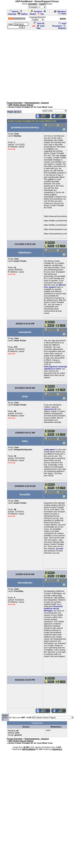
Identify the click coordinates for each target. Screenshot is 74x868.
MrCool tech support (55, 286)
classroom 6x (50, 409)
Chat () (39, 23)
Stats (62, 14)
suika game (49, 449)
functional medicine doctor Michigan (53, 608)
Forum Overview (15, 103)
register (43, 4)
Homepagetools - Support (37, 103)
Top (40, 14)
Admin (63, 18)
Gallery (23, 14)
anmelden (33, 4)
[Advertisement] (34, 65)
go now (60, 549)
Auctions (36, 11)
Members (60, 11)
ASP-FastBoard (29, 749)
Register (62, 27)
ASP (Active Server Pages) (21, 105)
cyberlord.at (57, 749)
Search (14, 11)
